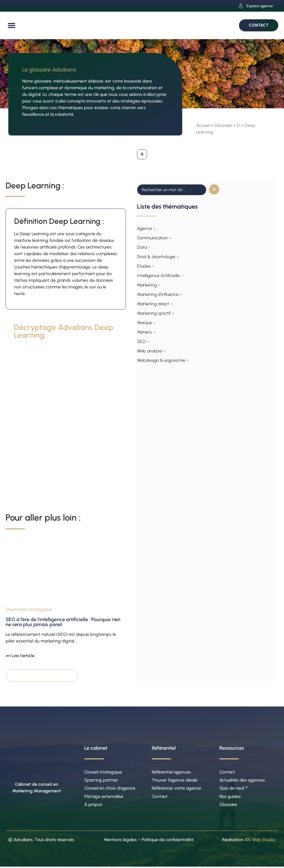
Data (144, 248)
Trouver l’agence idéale (175, 781)
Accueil (203, 125)
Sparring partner (101, 781)
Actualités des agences (242, 781)
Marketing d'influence (160, 295)
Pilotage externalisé (104, 797)
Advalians (23, 841)
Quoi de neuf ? (234, 789)
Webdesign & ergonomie (163, 361)
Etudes (146, 266)
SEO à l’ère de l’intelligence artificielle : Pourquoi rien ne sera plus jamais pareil (63, 622)
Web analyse (151, 351)
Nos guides (230, 797)
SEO (143, 342)
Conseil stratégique (103, 772)
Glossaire (223, 125)
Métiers (146, 332)
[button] (12, 25)
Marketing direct (155, 304)
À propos (93, 806)
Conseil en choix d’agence (110, 789)
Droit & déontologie (158, 257)
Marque (146, 323)
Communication (154, 238)
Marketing (149, 285)
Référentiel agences (171, 772)
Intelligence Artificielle (160, 276)
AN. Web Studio (260, 841)
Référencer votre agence (176, 789)
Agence (146, 229)
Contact (160, 797)
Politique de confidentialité (168, 841)
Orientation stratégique (29, 610)
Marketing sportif (156, 313)
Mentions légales (120, 841)
